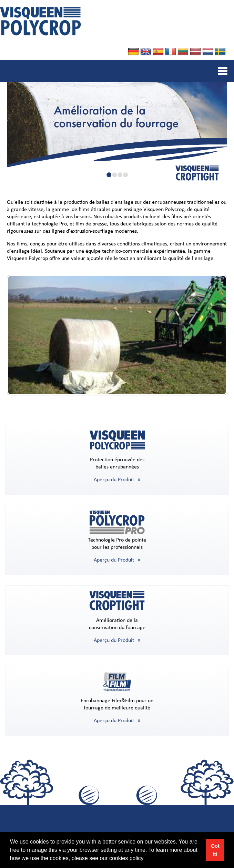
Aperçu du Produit (114, 480)
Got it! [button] (215, 850)
